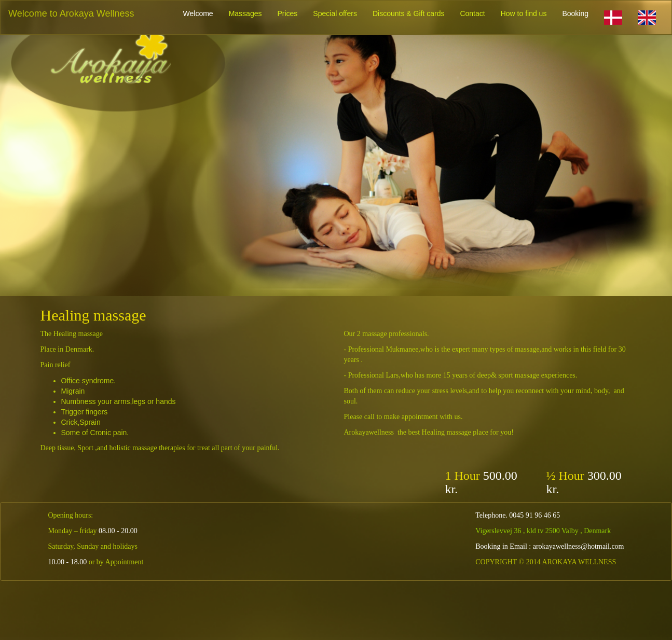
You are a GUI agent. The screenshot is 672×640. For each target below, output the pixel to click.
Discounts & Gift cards (409, 13)
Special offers (335, 13)
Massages (245, 13)
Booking (575, 13)
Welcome (198, 13)
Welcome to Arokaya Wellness (71, 13)
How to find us (524, 13)
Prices (287, 13)
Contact (472, 13)
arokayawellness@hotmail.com (579, 546)
